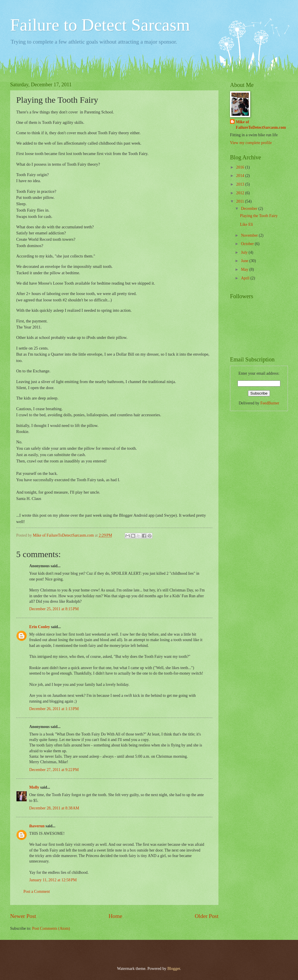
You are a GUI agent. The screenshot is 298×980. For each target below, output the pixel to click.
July (245, 252)
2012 (241, 193)
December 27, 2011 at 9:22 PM (54, 770)
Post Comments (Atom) (51, 928)
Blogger (174, 969)
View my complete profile (251, 143)
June (245, 261)
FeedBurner (270, 403)
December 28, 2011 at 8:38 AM (54, 808)
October (248, 244)
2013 (241, 184)
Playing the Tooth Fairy (259, 216)
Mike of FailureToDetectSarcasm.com (261, 125)
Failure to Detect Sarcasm (100, 25)
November (250, 235)
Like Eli (246, 224)
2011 (241, 201)
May (245, 269)
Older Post (207, 916)
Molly (34, 787)
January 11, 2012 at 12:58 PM (53, 880)
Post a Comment (37, 892)
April (246, 278)
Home (115, 916)
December (250, 209)
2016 (241, 167)
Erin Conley (40, 627)
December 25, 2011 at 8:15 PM (54, 609)
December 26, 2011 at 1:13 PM (54, 709)
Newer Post (23, 916)
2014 (241, 176)
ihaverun (37, 826)
